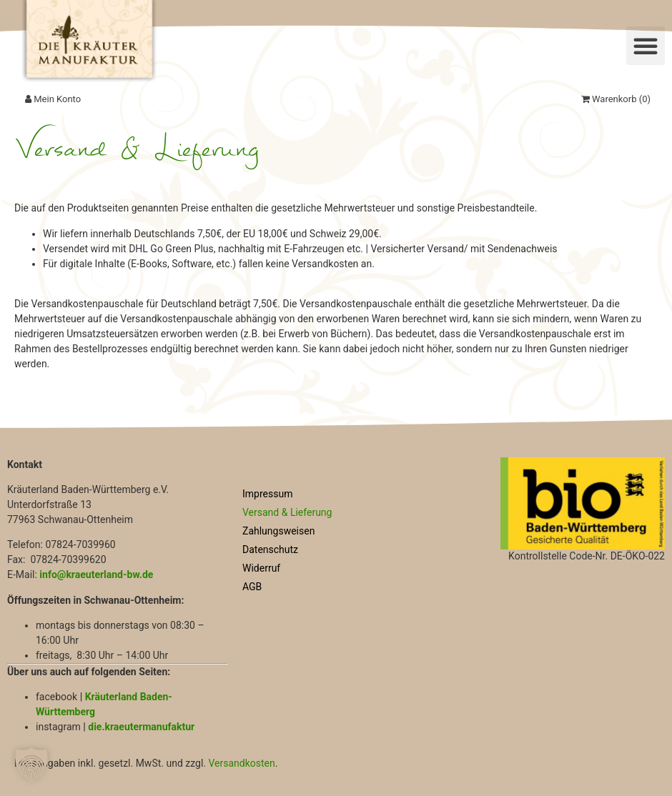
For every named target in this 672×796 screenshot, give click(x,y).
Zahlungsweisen (278, 531)
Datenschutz (270, 549)
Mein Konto (53, 99)
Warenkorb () (616, 99)
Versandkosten (241, 763)
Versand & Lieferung (287, 512)
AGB (252, 587)
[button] (646, 46)
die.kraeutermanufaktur (141, 727)
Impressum (267, 494)
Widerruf (261, 568)
